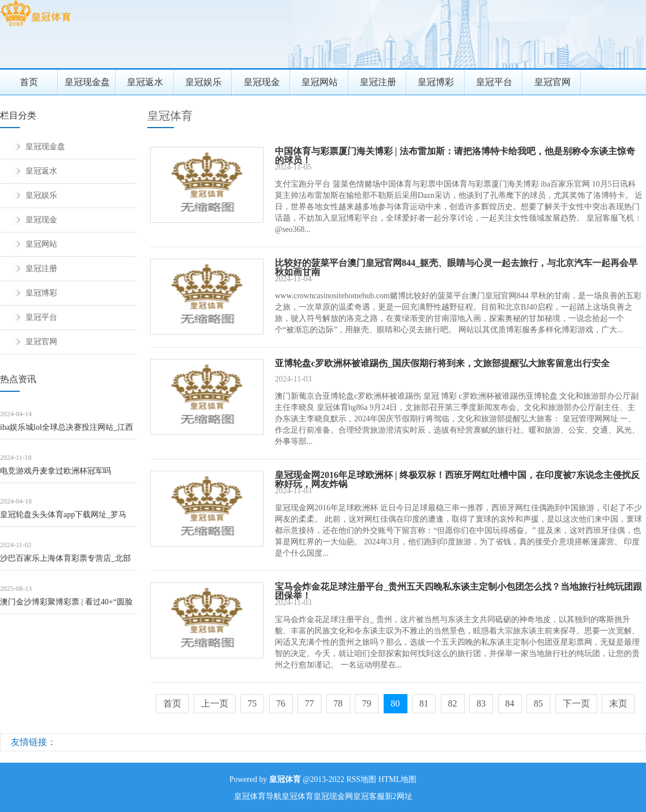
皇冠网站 (320, 82)
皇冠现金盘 (87, 82)
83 (481, 703)
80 (396, 703)
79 (367, 703)
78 (338, 703)
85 (538, 703)
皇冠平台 (494, 82)
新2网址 (399, 796)
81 (424, 703)
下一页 (576, 703)
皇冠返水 (145, 82)
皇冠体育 (170, 116)
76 (281, 703)
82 (453, 703)
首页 (29, 82)
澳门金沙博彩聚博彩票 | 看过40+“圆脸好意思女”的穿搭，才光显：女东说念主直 (66, 606)
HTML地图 (398, 779)
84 (510, 703)
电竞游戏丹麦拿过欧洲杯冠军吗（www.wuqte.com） (56, 475)
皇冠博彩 (436, 82)
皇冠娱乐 (203, 82)
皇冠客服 (369, 796)
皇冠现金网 (333, 796)
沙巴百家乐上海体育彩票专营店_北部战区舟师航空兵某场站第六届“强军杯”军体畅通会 (65, 562)
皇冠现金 (262, 82)
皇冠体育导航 (258, 796)
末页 (618, 703)
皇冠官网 (552, 82)
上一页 (215, 703)
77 (309, 703)
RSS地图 (361, 779)
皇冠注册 (378, 82)
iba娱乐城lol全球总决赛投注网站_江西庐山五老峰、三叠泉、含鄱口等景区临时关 (67, 431)
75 (252, 703)
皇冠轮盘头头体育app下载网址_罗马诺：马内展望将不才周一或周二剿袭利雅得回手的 (67, 519)
